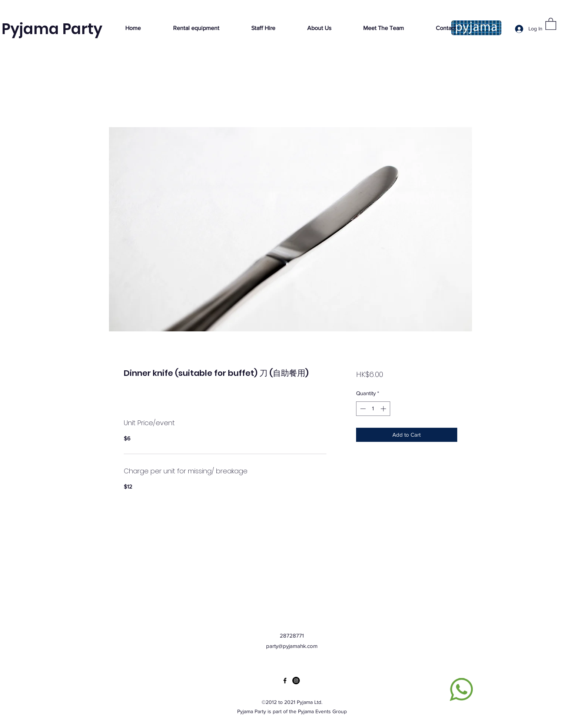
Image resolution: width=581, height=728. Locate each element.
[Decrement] (362, 409)
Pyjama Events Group (322, 711)
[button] (551, 24)
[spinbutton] (373, 409)
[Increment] (384, 409)
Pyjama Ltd (309, 702)
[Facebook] (285, 681)
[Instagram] (296, 681)
